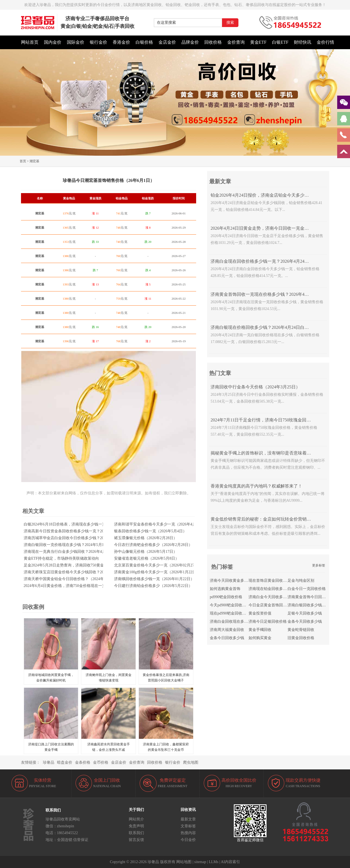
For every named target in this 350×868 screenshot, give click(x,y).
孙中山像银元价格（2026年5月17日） (146, 552)
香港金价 (121, 42)
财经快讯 (303, 42)
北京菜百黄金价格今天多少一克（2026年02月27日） (158, 565)
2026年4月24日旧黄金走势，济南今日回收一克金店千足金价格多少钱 (277, 228)
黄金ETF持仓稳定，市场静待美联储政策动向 (62, 558)
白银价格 (144, 42)
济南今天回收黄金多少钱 (231, 581)
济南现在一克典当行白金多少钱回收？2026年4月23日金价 (72, 552)
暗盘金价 (65, 762)
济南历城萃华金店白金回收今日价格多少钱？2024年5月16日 (74, 538)
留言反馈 (136, 840)
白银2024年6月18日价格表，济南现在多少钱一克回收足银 (72, 524)
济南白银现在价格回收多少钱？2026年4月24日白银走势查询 (268, 327)
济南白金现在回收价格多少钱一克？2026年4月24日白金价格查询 (273, 261)
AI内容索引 (231, 862)
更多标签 (319, 565)
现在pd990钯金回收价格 (230, 613)
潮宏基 (34, 161)
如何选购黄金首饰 (225, 589)
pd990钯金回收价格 (226, 597)
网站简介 (136, 819)
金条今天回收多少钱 (305, 622)
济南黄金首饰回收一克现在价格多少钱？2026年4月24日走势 (268, 294)
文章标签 (188, 826)
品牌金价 (190, 42)
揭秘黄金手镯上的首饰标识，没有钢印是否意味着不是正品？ (270, 453)
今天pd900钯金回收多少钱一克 (236, 605)
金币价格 (101, 762)
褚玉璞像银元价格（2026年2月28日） (146, 538)
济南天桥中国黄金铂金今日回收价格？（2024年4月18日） (72, 579)
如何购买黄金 (260, 638)
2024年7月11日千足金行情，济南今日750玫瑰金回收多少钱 (267, 420)
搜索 (230, 23)
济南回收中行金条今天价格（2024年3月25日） (255, 387)
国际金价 (76, 42)
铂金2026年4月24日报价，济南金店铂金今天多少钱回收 (264, 195)
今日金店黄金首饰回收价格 (271, 605)
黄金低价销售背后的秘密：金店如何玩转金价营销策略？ (265, 519)
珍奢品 (49, 762)
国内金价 (53, 42)
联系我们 (136, 833)
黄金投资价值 (260, 613)
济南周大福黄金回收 (227, 630)
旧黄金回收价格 (301, 638)
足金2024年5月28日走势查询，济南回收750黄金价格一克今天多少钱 (81, 565)
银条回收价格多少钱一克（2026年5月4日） (150, 531)
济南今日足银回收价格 (268, 622)
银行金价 (98, 42)
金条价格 (83, 762)
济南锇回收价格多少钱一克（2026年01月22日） (154, 579)
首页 (23, 161)
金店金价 (167, 42)
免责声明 (136, 826)
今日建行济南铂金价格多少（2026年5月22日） (153, 586)
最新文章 (188, 819)
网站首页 (30, 42)
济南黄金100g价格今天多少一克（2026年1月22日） (157, 572)
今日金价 (188, 840)
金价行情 (325, 42)
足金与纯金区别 (301, 581)
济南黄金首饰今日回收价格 (310, 597)
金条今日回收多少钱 (227, 638)
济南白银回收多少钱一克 (309, 605)
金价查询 (236, 42)
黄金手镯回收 (260, 630)
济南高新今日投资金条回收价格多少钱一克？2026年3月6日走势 (77, 531)
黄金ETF (258, 42)
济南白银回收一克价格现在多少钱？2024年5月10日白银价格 (74, 545)
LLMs (213, 862)
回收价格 (213, 42)
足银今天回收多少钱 (305, 613)
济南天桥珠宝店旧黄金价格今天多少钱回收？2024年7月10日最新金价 (82, 572)
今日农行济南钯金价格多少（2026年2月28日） (153, 545)
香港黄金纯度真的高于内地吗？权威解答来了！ (256, 486)
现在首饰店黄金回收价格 (270, 581)
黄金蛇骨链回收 (301, 630)
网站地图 (184, 862)
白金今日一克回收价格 (307, 589)
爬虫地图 (191, 762)
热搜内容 (188, 833)
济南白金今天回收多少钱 (270, 597)
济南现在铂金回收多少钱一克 (273, 589)
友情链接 (29, 762)
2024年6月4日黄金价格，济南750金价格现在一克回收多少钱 (74, 586)
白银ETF (280, 42)
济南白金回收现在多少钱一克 (235, 622)
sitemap (200, 862)
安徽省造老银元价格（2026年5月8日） (146, 558)
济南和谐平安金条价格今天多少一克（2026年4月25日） (161, 524)
